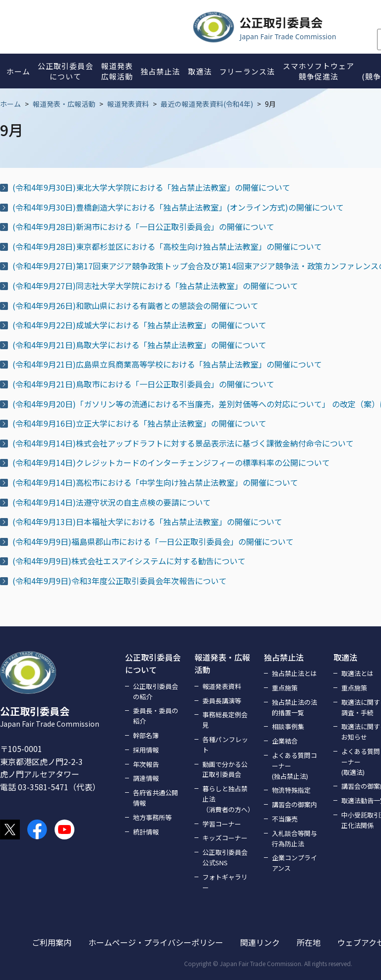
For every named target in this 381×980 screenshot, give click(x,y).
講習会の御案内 (294, 804)
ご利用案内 (52, 942)
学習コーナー (222, 824)
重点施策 (285, 688)
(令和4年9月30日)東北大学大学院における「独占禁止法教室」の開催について (151, 187)
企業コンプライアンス (294, 863)
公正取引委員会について (153, 664)
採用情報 (146, 750)
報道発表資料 (128, 104)
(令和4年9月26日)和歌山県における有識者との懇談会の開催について (135, 305)
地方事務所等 (152, 817)
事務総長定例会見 (225, 720)
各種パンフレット (225, 745)
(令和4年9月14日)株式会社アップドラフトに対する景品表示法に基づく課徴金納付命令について (183, 443)
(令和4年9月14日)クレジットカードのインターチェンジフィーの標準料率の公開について (171, 462)
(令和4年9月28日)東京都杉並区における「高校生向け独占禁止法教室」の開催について (167, 246)
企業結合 (285, 741)
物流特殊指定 (291, 790)
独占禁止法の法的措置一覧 (294, 707)
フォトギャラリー (225, 882)
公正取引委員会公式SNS (225, 857)
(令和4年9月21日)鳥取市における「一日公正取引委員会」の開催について (143, 384)
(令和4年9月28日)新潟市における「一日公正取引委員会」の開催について (143, 226)
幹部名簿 (146, 735)
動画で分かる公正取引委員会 (225, 769)
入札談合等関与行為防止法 (294, 838)
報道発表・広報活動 (64, 104)
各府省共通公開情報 (156, 798)
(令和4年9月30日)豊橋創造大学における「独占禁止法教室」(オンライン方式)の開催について (178, 207)
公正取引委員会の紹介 (156, 691)
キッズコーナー (225, 838)
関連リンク (260, 942)
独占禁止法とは (294, 673)
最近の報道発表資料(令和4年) (207, 104)
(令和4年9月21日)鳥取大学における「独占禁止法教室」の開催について (139, 345)
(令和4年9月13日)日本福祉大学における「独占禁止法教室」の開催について (147, 522)
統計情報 (146, 832)
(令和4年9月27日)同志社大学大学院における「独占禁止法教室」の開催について (155, 286)
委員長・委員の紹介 (156, 716)
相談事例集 (288, 726)
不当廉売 (285, 819)
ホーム (10, 104)
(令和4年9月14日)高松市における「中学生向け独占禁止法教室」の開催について (155, 482)
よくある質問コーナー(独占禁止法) (294, 766)
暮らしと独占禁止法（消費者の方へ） (227, 799)
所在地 (309, 942)
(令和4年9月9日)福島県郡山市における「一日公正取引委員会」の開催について (153, 541)
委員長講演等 (222, 701)
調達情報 (146, 778)
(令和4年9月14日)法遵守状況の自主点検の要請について (112, 502)
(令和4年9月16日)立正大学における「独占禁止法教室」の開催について (139, 423)
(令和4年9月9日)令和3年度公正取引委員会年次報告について (120, 581)
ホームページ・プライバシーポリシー (156, 942)
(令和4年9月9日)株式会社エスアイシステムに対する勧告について (129, 561)
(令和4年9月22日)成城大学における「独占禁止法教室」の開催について (139, 325)
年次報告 (146, 764)
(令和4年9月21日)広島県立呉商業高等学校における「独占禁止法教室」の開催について (167, 364)
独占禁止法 (284, 657)
